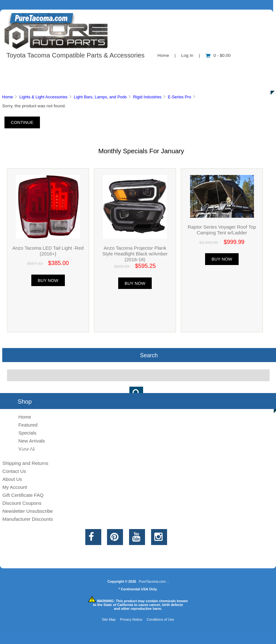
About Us (64, 68)
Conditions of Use (160, 619)
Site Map (109, 619)
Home (163, 55)
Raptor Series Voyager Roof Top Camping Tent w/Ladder (222, 230)
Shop (24, 68)
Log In (187, 55)
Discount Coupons (22, 503)
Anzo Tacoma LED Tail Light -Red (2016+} (48, 251)
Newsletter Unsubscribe (27, 511)
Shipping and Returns (25, 463)
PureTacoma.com (152, 581)
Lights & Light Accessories (44, 97)
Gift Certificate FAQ (23, 495)
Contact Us (161, 68)
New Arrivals (31, 441)
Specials (27, 433)
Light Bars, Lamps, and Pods (100, 97)
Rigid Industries (147, 97)
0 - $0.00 (218, 55)
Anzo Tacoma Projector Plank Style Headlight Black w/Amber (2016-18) (135, 254)
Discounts (62, 83)
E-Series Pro (179, 97)
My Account (15, 487)
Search (149, 355)
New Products (213, 68)
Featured (28, 425)
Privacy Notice (131, 619)
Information (111, 68)
